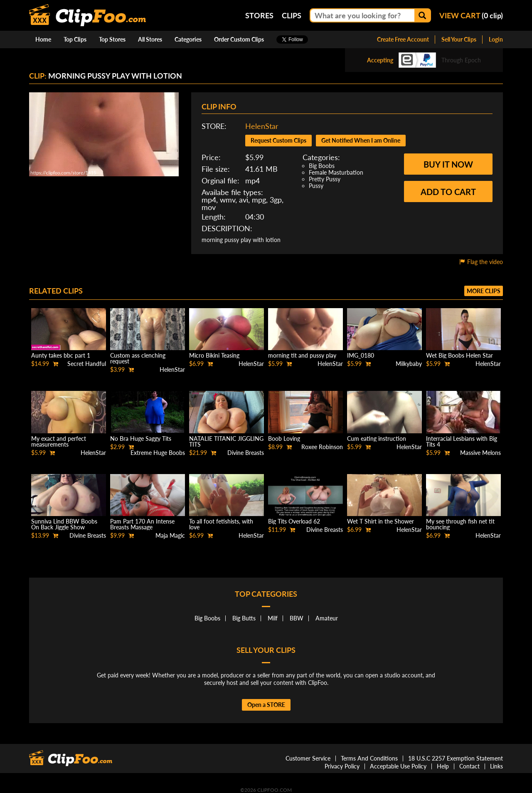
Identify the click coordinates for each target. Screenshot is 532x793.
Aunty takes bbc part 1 (61, 355)
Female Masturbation (336, 172)
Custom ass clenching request (138, 358)
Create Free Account (403, 39)
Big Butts (244, 618)
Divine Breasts (246, 453)
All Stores (150, 39)
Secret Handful (87, 364)
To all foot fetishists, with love (221, 524)
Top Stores (112, 39)
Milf (273, 618)
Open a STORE (266, 705)
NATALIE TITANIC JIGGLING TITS (226, 441)
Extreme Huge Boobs (158, 453)
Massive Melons (480, 453)
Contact (469, 766)
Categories (188, 39)
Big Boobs (322, 166)
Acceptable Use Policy (398, 766)
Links (496, 766)
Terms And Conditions (369, 758)
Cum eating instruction (377, 438)
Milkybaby (409, 364)
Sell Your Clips (459, 39)
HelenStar (262, 126)
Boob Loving (284, 438)
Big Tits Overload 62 (294, 521)
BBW (297, 618)
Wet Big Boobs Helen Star (459, 355)
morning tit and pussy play (302, 355)
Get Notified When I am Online (361, 140)
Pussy (316, 186)
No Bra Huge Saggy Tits (141, 438)
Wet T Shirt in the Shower (381, 521)
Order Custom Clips (239, 39)
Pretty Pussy (325, 179)
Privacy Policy (342, 766)
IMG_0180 (361, 355)
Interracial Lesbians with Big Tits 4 (462, 441)
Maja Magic (170, 535)
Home (43, 39)
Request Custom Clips (278, 140)
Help (443, 766)
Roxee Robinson (322, 447)
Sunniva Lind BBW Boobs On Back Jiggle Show (64, 524)
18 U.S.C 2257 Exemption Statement (456, 758)
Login (496, 39)
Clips (292, 15)
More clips (484, 291)
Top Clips (75, 39)
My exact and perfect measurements (59, 441)
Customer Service (308, 758)
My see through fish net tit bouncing (460, 524)
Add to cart (448, 192)
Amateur (327, 618)
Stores (259, 15)
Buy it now (448, 164)
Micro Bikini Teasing (214, 355)
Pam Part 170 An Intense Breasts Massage (142, 524)
